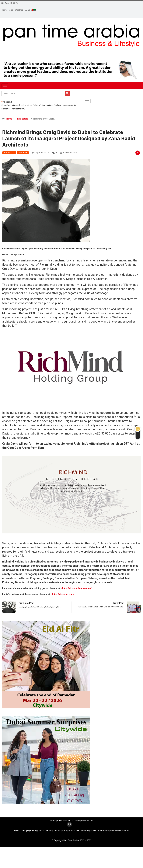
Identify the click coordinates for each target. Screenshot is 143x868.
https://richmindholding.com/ (77, 588)
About (53, 821)
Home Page (7, 10)
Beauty (34, 830)
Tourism (57, 830)
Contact (76, 821)
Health (49, 830)
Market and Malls (101, 830)
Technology (86, 830)
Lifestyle (25, 830)
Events (126, 830)
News (17, 830)
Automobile (74, 830)
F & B (65, 830)
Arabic (29, 10)
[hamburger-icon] (5, 86)
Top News (23, 153)
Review (85, 821)
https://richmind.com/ (63, 594)
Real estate (23, 119)
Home (9, 119)
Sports (41, 830)
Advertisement (64, 821)
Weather (19, 10)
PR (92, 821)
